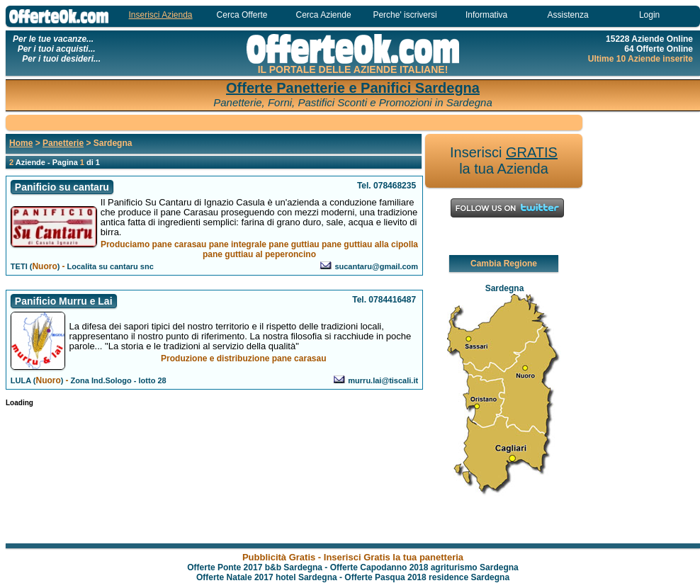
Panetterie (63, 143)
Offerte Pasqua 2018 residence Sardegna (427, 577)
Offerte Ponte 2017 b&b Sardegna (255, 567)
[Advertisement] (643, 327)
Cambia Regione (504, 264)
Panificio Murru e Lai (64, 301)
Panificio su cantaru (62, 187)
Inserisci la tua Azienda (504, 160)
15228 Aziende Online (649, 39)
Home (21, 143)
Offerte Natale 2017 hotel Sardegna (267, 577)
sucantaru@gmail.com (376, 266)
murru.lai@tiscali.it (383, 380)
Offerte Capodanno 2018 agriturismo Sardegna (424, 567)
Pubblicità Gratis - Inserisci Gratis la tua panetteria (353, 557)
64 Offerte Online (659, 49)
